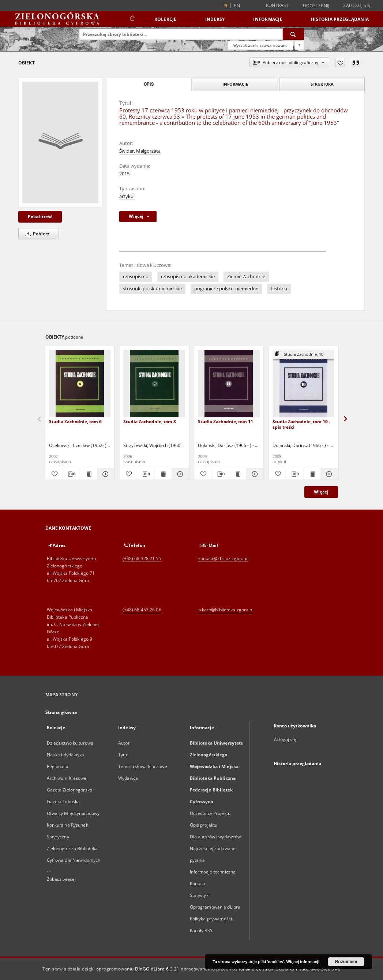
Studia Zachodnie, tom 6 (75, 422)
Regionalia (58, 766)
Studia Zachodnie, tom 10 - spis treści (301, 424)
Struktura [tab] (322, 84)
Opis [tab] (149, 84)
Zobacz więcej (61, 879)
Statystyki (200, 895)
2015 (124, 174)
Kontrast (277, 5)
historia (279, 289)
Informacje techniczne (213, 872)
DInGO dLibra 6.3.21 (157, 969)
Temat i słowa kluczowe (143, 766)
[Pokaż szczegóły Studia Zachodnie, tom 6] (105, 474)
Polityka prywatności (211, 919)
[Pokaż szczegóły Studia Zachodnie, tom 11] (254, 474)
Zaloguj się (357, 5)
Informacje (268, 19)
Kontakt (198, 884)
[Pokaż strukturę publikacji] (303, 355)
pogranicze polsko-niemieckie (226, 289)
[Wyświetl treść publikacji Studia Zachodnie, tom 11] (237, 474)
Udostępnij (316, 6)
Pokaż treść (40, 217)
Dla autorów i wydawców (215, 837)
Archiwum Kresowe (67, 778)
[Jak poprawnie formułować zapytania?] (299, 45)
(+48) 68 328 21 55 (142, 558)
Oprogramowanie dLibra (215, 907)
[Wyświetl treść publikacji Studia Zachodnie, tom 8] (163, 474)
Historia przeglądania (340, 19)
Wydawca (128, 778)
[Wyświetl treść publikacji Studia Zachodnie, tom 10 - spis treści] (312, 474)
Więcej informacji (303, 962)
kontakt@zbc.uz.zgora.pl (224, 558)
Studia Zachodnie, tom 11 (226, 422)
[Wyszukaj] (293, 34)
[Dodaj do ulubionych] (340, 63)
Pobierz (36, 234)
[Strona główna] (132, 19)
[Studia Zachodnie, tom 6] (80, 384)
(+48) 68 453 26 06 (142, 610)
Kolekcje (166, 19)
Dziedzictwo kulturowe (70, 743)
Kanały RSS (201, 930)
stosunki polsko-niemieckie (152, 289)
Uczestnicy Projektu (210, 813)
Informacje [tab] (235, 84)
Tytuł (123, 755)
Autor (124, 743)
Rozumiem (346, 962)
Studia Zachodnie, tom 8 (150, 422)
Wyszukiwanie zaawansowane (260, 45)
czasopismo (136, 277)
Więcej (321, 492)
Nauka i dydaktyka (66, 755)
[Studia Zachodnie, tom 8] (154, 384)
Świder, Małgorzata (140, 151)
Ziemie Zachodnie (246, 277)
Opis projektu (204, 825)
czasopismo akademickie (188, 277)
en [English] (237, 6)
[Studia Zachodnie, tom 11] (229, 384)
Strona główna (61, 712)
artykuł (127, 196)
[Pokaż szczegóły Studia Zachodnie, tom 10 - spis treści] (328, 474)
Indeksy (215, 19)
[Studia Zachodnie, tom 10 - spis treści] (303, 384)
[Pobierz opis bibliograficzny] (71, 474)
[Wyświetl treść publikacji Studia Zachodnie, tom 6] (88, 474)
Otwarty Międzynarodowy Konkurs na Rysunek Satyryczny (73, 825)
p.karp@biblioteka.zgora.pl (226, 610)
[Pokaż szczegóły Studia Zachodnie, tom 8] (179, 474)
